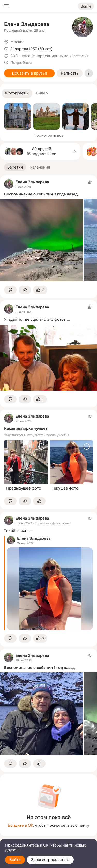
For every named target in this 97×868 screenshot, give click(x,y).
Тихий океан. (16, 531)
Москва (17, 42)
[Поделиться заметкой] (25, 290)
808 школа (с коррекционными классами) (49, 56)
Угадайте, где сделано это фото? (35, 319)
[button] (17, 93)
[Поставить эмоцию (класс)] (40, 290)
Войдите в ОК (20, 825)
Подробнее (21, 63)
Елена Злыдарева (27, 24)
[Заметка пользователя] (48, 453)
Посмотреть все (49, 135)
